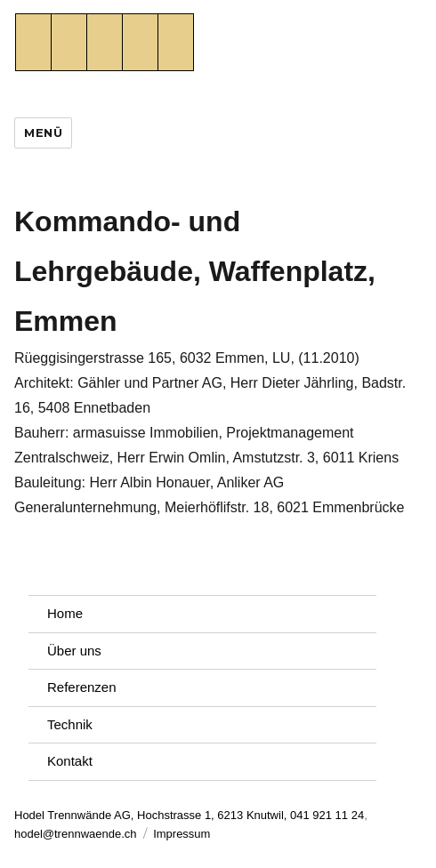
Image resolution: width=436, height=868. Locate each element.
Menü (43, 133)
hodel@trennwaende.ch (76, 834)
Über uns (74, 651)
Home (65, 613)
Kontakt (70, 761)
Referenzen (82, 687)
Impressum (182, 834)
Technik (70, 724)
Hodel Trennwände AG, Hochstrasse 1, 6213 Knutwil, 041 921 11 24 (189, 815)
